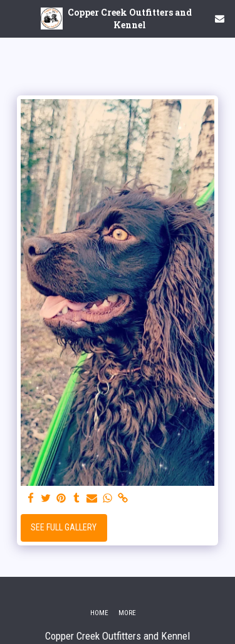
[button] (14, 18)
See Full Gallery (64, 527)
